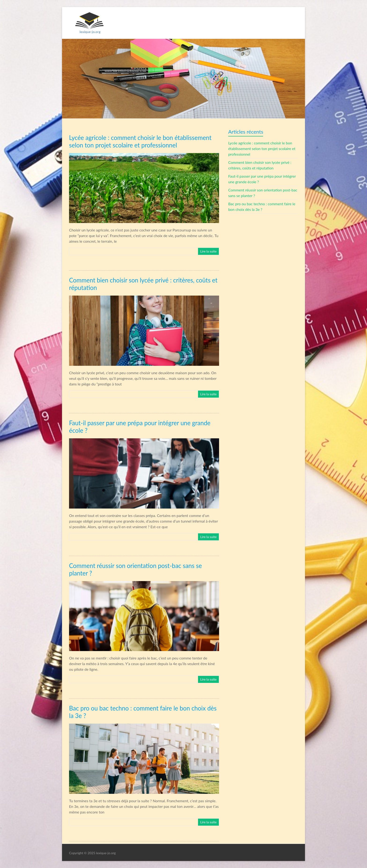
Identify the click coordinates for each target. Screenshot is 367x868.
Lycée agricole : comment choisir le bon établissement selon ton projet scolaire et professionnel (262, 148)
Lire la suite (208, 251)
